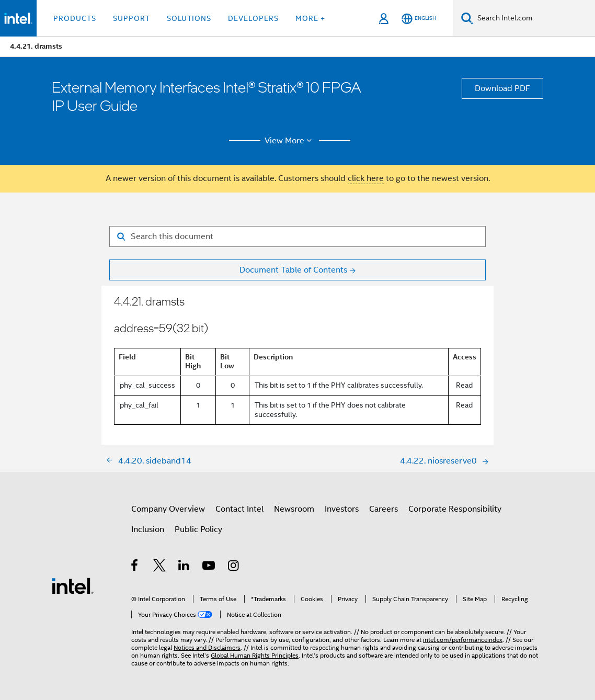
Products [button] (75, 18)
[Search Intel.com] (534, 18)
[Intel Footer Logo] (73, 585)
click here (366, 178)
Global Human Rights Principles (255, 655)
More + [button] (310, 18)
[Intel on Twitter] (160, 567)
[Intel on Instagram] (234, 567)
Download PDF (502, 88)
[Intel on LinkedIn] (184, 567)
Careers (384, 509)
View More (290, 141)
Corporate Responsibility (455, 509)
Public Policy (198, 529)
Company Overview (168, 509)
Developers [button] (253, 18)
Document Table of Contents (293, 270)
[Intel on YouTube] (209, 567)
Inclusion (148, 529)
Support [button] (131, 18)
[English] (419, 19)
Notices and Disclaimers (207, 647)
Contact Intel (239, 509)
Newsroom (294, 509)
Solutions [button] (189, 18)
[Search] (467, 18)
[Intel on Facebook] (135, 567)
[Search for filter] (297, 236)
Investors (342, 509)
